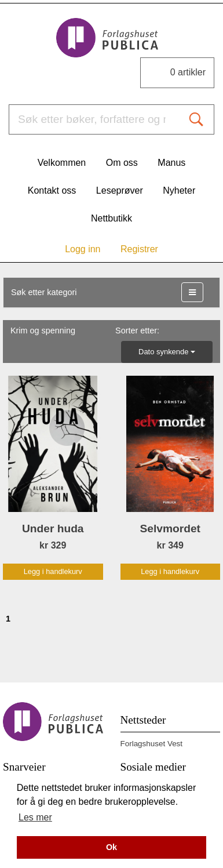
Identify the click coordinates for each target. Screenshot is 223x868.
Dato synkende (167, 352)
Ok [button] (111, 847)
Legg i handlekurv (53, 571)
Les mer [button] (35, 817)
